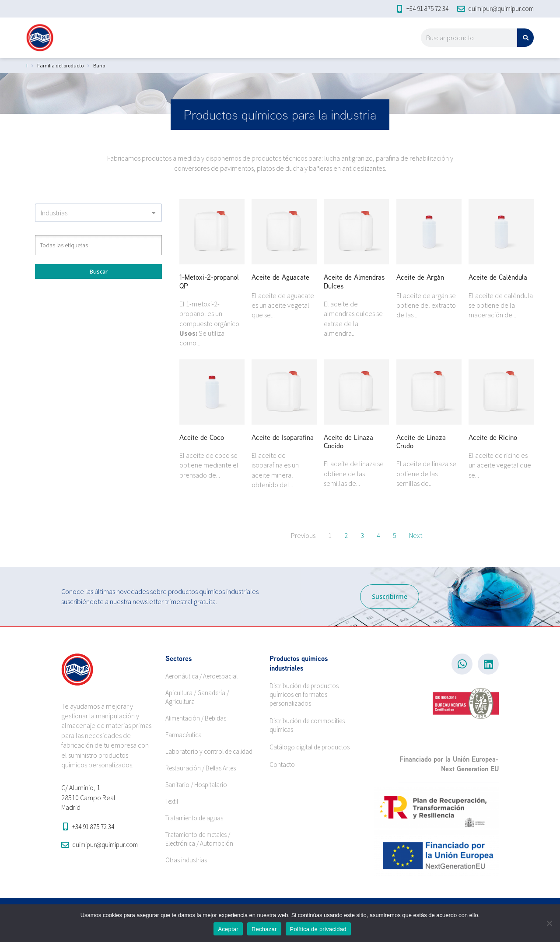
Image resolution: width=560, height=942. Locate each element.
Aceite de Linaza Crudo (421, 441)
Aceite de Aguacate (280, 277)
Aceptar (228, 929)
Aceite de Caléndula (498, 277)
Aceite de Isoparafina (283, 437)
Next (416, 535)
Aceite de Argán (420, 277)
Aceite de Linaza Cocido (348, 441)
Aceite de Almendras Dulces (354, 281)
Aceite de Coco (202, 437)
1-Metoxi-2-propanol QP (209, 281)
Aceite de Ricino (493, 437)
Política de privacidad (318, 929)
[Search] (525, 38)
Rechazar (264, 929)
